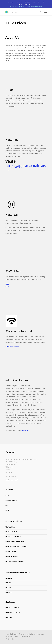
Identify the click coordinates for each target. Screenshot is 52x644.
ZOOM (8, 287)
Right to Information (12, 556)
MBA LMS (27, 4)
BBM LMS (8, 583)
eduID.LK (25, 431)
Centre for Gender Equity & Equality (16, 547)
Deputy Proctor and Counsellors (15, 542)
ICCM (7, 495)
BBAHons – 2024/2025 (12, 608)
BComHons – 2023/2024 (13, 613)
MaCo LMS (36, 2)
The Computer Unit (11, 532)
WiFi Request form (12, 347)
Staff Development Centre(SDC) (15, 561)
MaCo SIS (27, 2)
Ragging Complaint (11, 551)
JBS (7, 505)
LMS (7, 284)
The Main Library (11, 527)
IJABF (7, 510)
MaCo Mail (19, 2)
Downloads (9, 618)
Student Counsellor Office (13, 537)
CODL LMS (9, 593)
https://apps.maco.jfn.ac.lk (26, 168)
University (10, 2)
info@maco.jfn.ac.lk (12, 480)
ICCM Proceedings (11, 500)
